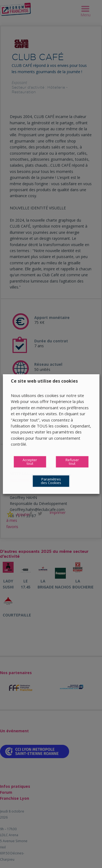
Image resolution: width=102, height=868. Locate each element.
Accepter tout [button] (30, 462)
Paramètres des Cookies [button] (51, 481)
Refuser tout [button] (72, 462)
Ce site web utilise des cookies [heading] (44, 381)
